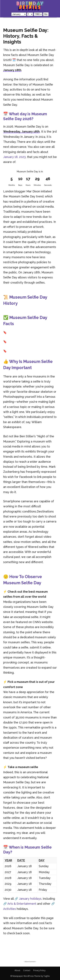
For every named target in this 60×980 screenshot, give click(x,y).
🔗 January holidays (28, 899)
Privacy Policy (39, 970)
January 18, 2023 (14, 157)
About (17, 970)
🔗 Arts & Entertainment (20, 904)
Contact (27, 970)
